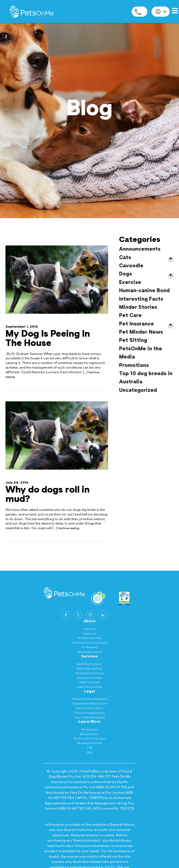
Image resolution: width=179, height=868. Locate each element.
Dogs (125, 274)
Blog (90, 753)
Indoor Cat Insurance (90, 687)
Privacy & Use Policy (90, 638)
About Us (90, 629)
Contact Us (90, 634)
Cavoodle (131, 266)
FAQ (89, 748)
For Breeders (90, 648)
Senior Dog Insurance (89, 669)
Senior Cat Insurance (89, 678)
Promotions (134, 365)
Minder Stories (138, 307)
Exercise (130, 282)
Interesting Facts (141, 299)
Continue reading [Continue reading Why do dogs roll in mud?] (69, 528)
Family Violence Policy (90, 708)
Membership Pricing (90, 743)
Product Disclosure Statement (90, 699)
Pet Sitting (133, 340)
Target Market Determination (90, 704)
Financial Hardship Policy (90, 713)
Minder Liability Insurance (90, 739)
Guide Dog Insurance (89, 664)
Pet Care (130, 315)
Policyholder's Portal (90, 652)
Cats (125, 258)
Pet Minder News (141, 332)
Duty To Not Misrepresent (90, 718)
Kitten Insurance (90, 682)
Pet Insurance (136, 324)
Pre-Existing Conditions (89, 673)
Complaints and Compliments (90, 643)
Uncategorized (138, 390)
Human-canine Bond (144, 291)
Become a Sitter (89, 734)
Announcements (140, 249)
